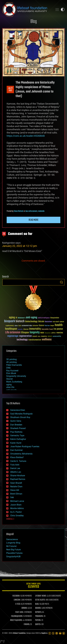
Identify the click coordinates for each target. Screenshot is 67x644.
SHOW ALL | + (10, 519)
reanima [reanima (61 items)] (60, 333)
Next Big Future (13, 550)
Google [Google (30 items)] (52, 326)
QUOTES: (38, 624)
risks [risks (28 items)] (39, 336)
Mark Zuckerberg (14, 382)
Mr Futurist (11, 546)
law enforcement (31, 211)
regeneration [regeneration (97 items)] (25, 336)
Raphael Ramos (18, 479)
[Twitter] (53, 633)
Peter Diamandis (14, 365)
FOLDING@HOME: (17, 616)
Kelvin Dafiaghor (18, 439)
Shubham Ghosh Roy (20, 417)
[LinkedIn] (57, 633)
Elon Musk (11, 373)
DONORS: (24, 608)
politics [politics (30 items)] (54, 333)
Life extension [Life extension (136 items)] (13, 333)
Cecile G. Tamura (18, 461)
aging (9, 385)
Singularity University (16, 376)
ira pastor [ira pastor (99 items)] (58, 329)
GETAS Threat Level (33, 586)
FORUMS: (27, 624)
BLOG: (37, 604)
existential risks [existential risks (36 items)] (27, 326)
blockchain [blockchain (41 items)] (48, 322)
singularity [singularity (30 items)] (44, 336)
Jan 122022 (10, 89)
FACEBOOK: (16, 596)
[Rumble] (64, 633)
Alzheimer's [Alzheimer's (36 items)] (22, 318)
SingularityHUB (13, 557)
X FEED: (18, 604)
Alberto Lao (16, 472)
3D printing (11, 359)
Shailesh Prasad (18, 428)
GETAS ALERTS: (40, 600)
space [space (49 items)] (50, 336)
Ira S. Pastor (16, 512)
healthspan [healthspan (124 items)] (11, 329)
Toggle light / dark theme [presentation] (63, 10)
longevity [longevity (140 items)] (35, 333)
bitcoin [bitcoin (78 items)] (41, 322)
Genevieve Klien (18, 410)
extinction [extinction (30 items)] (35, 326)
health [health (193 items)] (59, 325)
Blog (34, 22)
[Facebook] (50, 633)
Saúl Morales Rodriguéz (21, 414)
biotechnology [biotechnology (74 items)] (31, 322)
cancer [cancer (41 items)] (62, 322)
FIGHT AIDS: (19, 612)
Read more (34, 220)
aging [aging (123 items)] (12, 318)
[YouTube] (60, 633)
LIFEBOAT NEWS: (41, 596)
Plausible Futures (14, 553)
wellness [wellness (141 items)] (47, 340)
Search (61, 282)
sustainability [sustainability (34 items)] (57, 337)
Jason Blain (16, 505)
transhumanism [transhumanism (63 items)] (35, 340)
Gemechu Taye (17, 436)
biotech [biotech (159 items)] (20, 321)
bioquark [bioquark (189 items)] (10, 321)
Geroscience (12, 539)
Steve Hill (15, 490)
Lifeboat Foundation (19, 633)
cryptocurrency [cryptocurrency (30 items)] (10, 326)
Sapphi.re (44, 633)
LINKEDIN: (17, 600)
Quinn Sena (16, 421)
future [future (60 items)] (41, 325)
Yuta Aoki (15, 465)
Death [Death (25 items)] (20, 326)
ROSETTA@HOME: (16, 620)
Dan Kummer (16, 450)
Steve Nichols (19, 211)
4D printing (11, 362)
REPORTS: (38, 612)
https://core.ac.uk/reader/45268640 (26, 136)
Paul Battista (16, 432)
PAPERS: (38, 620)
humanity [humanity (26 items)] (20, 329)
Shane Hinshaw (18, 476)
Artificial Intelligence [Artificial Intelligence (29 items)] (44, 318)
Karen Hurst (16, 443)
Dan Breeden (16, 425)
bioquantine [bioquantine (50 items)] (55, 318)
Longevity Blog (13, 543)
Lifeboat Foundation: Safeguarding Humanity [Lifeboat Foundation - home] (27, 10)
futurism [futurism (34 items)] (47, 326)
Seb (12, 497)
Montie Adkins (17, 508)
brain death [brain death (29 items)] (56, 322)
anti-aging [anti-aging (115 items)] (32, 318)
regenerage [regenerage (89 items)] (13, 336)
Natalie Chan (16, 487)
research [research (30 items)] (35, 336)
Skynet (9, 379)
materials (41, 211)
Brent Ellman (16, 494)
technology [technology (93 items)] (22, 340)
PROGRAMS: (39, 616)
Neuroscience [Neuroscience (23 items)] (48, 333)
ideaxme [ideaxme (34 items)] (26, 329)
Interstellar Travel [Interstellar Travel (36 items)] (47, 329)
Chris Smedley (17, 516)
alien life (10, 387)
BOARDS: (38, 608)
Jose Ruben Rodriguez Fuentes (25, 446)
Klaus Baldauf (17, 457)
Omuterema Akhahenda (21, 454)
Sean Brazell (16, 483)
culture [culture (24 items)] (16, 326)
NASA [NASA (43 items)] (42, 333)
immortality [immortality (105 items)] (35, 329)
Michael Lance (17, 501)
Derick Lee (15, 468)
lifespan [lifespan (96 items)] (25, 333)
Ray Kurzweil (12, 371)
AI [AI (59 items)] (16, 318)
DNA (8, 368)
